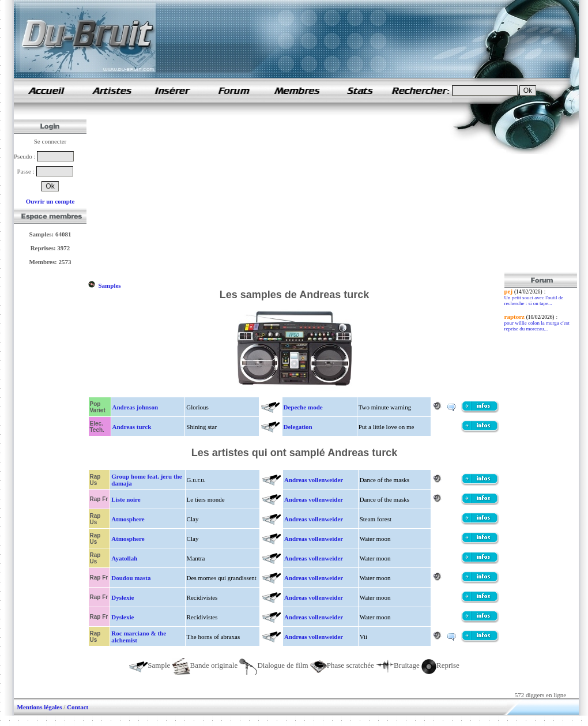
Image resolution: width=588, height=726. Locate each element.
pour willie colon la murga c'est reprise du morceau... (537, 326)
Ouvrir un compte (50, 201)
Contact (78, 707)
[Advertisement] (215, 192)
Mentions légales (40, 707)
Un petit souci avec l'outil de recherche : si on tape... (534, 300)
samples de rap (46, 90)
